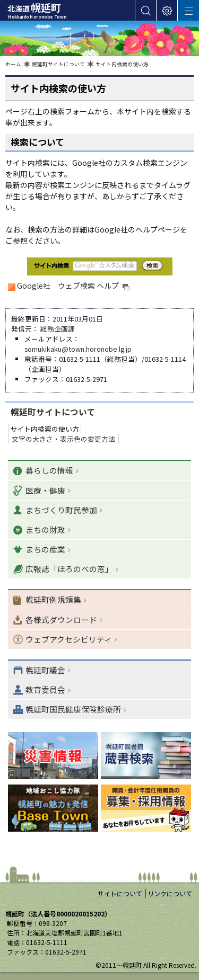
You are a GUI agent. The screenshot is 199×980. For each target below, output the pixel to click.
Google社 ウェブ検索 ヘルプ (73, 286)
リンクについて (170, 893)
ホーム (13, 64)
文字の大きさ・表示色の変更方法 (63, 439)
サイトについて (120, 893)
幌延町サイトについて (58, 64)
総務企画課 (58, 329)
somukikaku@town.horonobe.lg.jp (78, 349)
